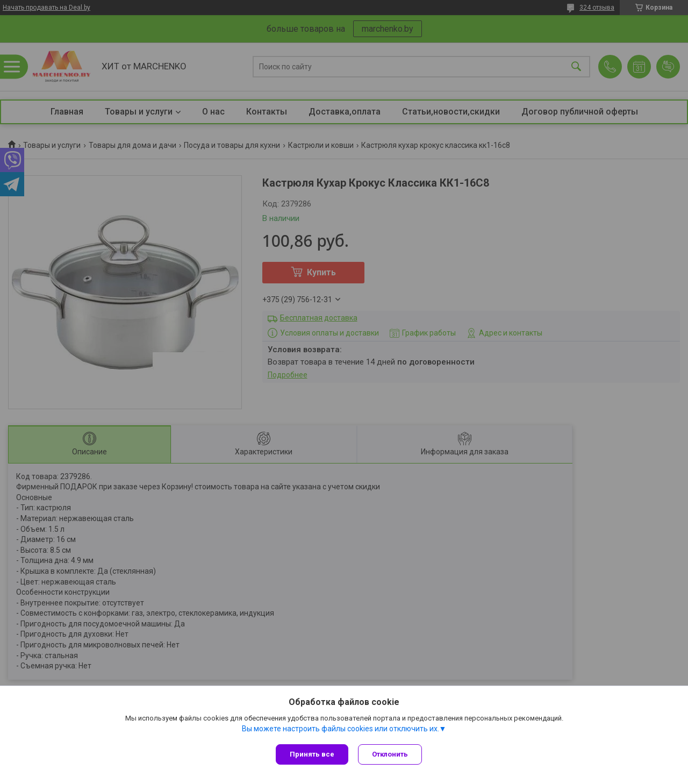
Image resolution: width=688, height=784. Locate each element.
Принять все (312, 754)
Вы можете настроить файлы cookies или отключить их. (341, 730)
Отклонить (391, 754)
